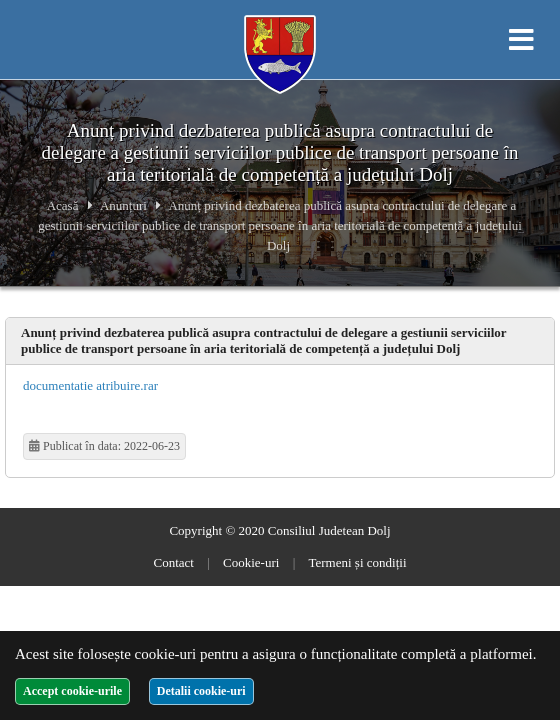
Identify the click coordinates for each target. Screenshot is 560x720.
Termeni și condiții (357, 562)
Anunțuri (123, 205)
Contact (174, 562)
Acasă (63, 205)
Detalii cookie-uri (201, 691)
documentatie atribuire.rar (90, 385)
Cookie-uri (251, 562)
